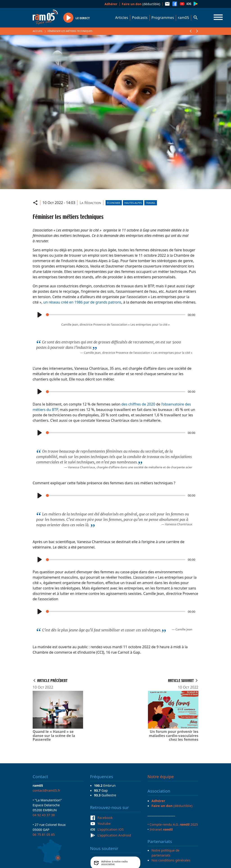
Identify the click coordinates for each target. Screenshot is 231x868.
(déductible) (141, 4)
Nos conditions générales (171, 860)
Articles (122, 18)
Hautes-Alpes (133, 203)
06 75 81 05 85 (44, 834)
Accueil (38, 31)
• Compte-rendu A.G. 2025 (173, 824)
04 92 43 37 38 (44, 815)
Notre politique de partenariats (165, 853)
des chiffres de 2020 (138, 404)
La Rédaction (91, 203)
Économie (114, 203)
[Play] (39, 315)
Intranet (161, 829)
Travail (151, 203)
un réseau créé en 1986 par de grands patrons (82, 302)
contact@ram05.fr (46, 790)
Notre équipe (161, 777)
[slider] (116, 315)
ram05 (183, 18)
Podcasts (140, 18)
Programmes (163, 18)
